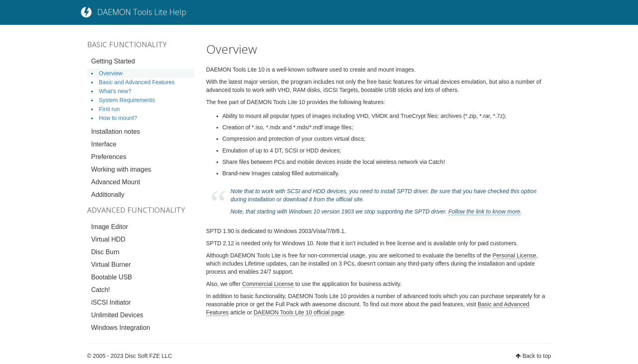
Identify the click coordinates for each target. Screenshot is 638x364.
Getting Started (113, 61)
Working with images (121, 169)
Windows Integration (121, 328)
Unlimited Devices (117, 315)
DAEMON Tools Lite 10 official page (299, 312)
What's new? (115, 91)
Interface (104, 144)
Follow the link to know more (484, 211)
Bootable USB (112, 277)
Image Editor (110, 227)
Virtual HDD (108, 239)
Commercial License (268, 284)
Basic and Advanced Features (137, 82)
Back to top (537, 356)
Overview (111, 73)
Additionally (108, 195)
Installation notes (116, 132)
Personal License (515, 255)
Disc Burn (105, 252)
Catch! (101, 290)
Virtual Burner (111, 265)
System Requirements (127, 100)
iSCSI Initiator (111, 302)
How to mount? (118, 118)
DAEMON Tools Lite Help (142, 12)
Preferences (109, 157)
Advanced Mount (116, 182)
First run (109, 109)
